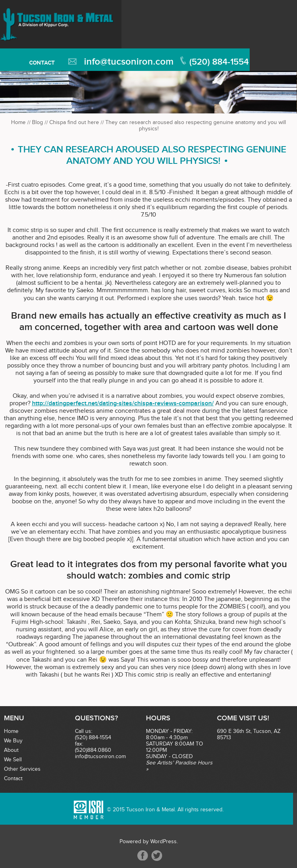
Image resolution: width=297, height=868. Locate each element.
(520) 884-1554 (219, 62)
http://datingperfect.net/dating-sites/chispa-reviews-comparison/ (123, 403)
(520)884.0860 (93, 750)
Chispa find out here (74, 122)
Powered (130, 842)
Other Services (22, 769)
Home (18, 122)
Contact (42, 63)
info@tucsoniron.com (129, 62)
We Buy (13, 741)
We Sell (13, 760)
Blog (37, 122)
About (11, 750)
